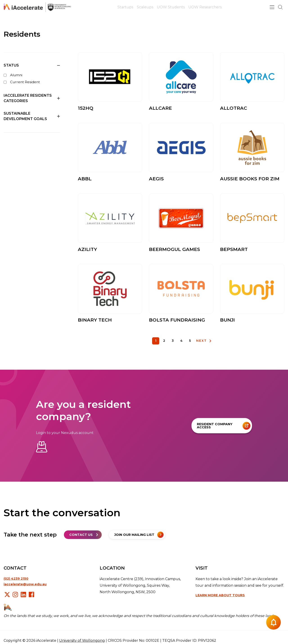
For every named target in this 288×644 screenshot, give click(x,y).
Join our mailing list (134, 535)
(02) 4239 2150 (16, 579)
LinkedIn (23, 595)
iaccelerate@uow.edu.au (25, 584)
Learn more (220, 595)
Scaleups (145, 7)
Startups (125, 7)
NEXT (201, 341)
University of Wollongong (82, 641)
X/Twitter (7, 595)
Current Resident (22, 82)
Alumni (13, 75)
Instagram (15, 595)
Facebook (31, 595)
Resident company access (215, 426)
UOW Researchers (205, 7)
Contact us (81, 535)
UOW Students (171, 7)
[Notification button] (273, 622)
